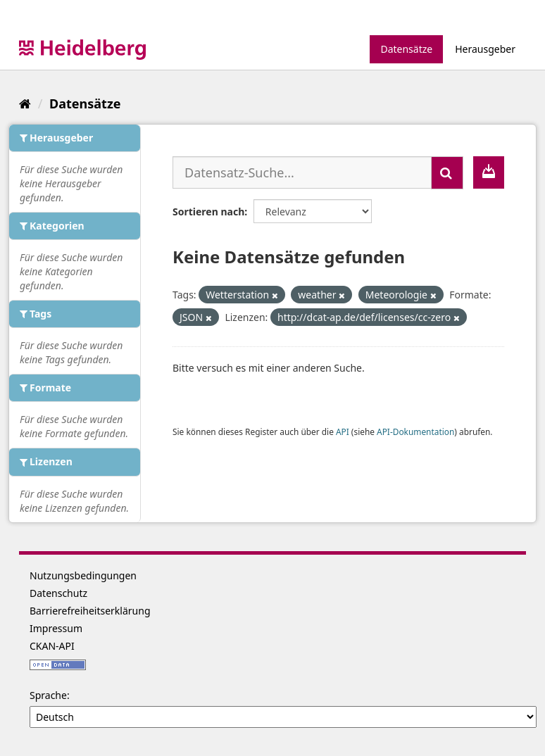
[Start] (25, 103)
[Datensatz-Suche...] (302, 172)
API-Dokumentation (415, 431)
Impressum (56, 628)
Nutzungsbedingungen (83, 575)
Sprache (48, 695)
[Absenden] (447, 173)
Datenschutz (58, 593)
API (343, 431)
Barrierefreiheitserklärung (90, 611)
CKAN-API (52, 646)
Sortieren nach (208, 212)
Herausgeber (485, 49)
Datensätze (406, 49)
